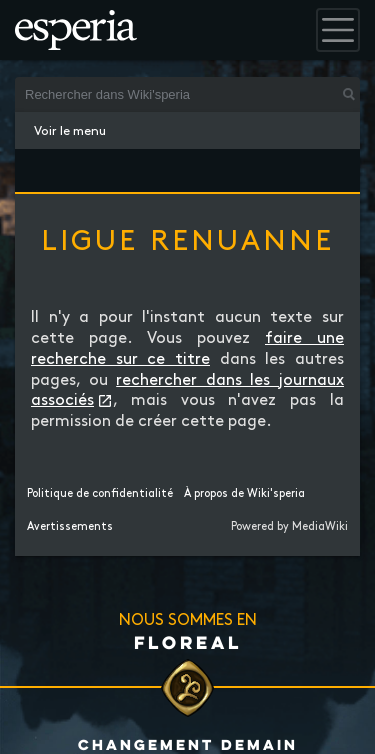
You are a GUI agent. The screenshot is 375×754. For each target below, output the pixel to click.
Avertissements (70, 527)
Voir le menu (70, 131)
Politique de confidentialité (100, 494)
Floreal (188, 642)
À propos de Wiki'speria (244, 494)
